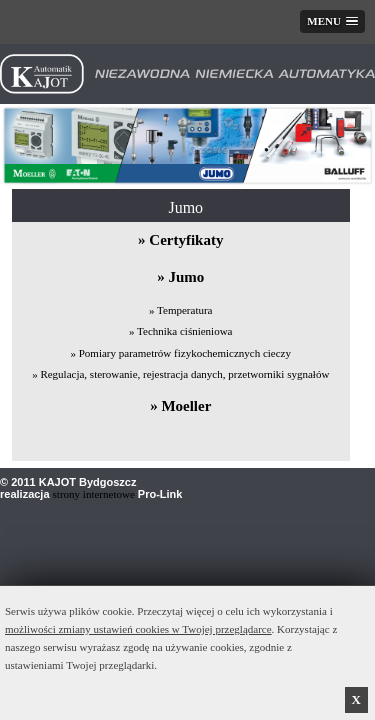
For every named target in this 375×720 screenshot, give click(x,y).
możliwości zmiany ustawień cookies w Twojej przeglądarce (138, 629)
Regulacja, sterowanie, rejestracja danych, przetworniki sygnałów (184, 374)
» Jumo (180, 277)
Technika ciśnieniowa (184, 331)
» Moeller (180, 406)
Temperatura (184, 310)
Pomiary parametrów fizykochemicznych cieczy (185, 353)
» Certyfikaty (180, 240)
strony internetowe (94, 494)
